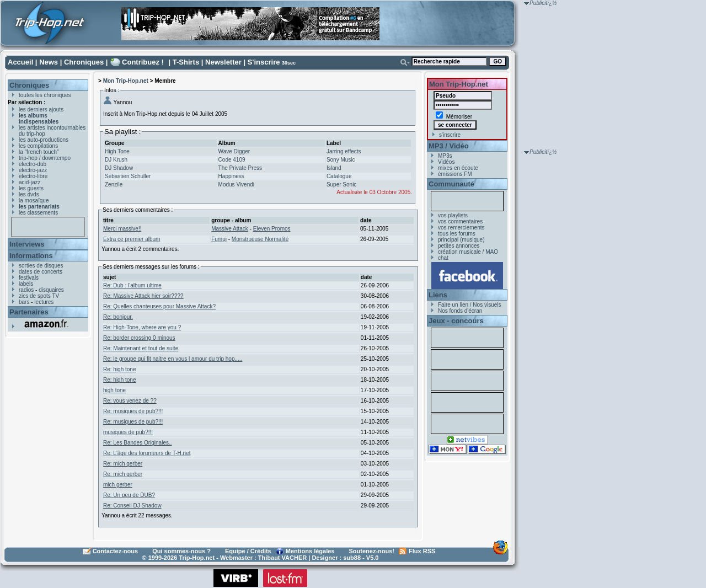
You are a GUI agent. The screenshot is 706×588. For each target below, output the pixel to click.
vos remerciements (461, 228)
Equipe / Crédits (248, 551)
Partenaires (29, 312)
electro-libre (33, 176)
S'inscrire (264, 62)
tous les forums (457, 234)
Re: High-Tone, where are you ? (142, 327)
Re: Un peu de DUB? (129, 495)
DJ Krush (116, 160)
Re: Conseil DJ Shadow (132, 506)
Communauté (451, 184)
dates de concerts (41, 272)
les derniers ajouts (41, 109)
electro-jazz (33, 170)
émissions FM (455, 174)
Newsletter (223, 62)
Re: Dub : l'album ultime (132, 285)
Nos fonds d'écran (460, 311)
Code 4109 (232, 160)
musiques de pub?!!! (128, 432)
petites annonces (459, 246)
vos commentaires (460, 221)
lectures (44, 302)
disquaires (51, 290)
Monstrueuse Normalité (260, 239)
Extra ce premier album (132, 239)
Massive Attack (230, 229)
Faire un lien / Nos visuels (470, 305)
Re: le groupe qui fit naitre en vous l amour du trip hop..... (173, 359)
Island (334, 168)
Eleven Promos (272, 229)
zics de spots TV (39, 296)
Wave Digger (234, 151)
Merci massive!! (122, 229)
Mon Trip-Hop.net (126, 81)
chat (443, 258)
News (49, 62)
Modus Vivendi (236, 185)
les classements (38, 213)
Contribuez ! (143, 62)
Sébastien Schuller (128, 176)
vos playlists (453, 215)
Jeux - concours (456, 321)
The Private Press (240, 168)
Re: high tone (120, 369)
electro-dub (33, 164)
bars (24, 302)
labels (26, 284)
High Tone (117, 151)
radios (26, 290)
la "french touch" (39, 152)
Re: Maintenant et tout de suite (141, 348)
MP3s (445, 156)
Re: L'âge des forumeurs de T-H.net (147, 453)
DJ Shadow (119, 168)
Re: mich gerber (123, 464)
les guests (31, 188)
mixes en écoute (458, 168)
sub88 (352, 558)
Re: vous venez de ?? (130, 401)
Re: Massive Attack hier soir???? (143, 296)
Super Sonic (341, 185)
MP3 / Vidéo (449, 146)
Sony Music (341, 160)
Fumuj (219, 239)
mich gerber (118, 485)
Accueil (20, 62)
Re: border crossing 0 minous (139, 338)
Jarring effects (344, 151)
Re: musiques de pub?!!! (133, 411)
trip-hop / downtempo (45, 158)
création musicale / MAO (468, 252)
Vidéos (446, 162)
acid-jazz (30, 182)
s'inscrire (450, 135)
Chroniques (84, 62)
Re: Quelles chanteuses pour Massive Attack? (159, 306)
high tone (114, 390)
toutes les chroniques (45, 95)
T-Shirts (186, 62)
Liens (438, 295)
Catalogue (339, 176)
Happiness (231, 176)
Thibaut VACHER (282, 558)
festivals (29, 278)
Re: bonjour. (118, 317)
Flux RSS (422, 551)
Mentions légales (310, 551)
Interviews (27, 244)
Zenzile (114, 185)
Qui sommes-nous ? (181, 551)
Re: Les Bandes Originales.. (138, 443)
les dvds (29, 194)
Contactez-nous (116, 551)
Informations (31, 256)
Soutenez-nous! (372, 551)
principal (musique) (461, 240)
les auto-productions (44, 140)
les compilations (38, 146)
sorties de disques (41, 266)
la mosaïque (34, 201)
